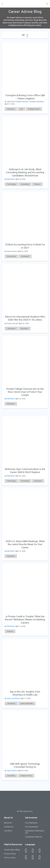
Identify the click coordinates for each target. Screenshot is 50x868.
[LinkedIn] (34, 851)
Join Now (8, 831)
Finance (37, 184)
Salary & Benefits (27, 704)
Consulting (25, 184)
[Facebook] (28, 851)
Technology (11, 184)
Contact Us (9, 827)
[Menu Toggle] (2, 4)
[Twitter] (41, 851)
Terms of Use (10, 858)
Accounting (11, 256)
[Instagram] (28, 857)
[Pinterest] (34, 857)
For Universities (32, 827)
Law (21, 109)
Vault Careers (12, 771)
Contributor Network (34, 837)
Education (11, 109)
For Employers (31, 823)
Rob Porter (10, 179)
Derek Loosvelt (12, 324)
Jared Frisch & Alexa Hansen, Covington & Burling (25, 102)
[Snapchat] (41, 857)
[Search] (47, 4)
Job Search (25, 256)
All (25, 35)
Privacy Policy (10, 854)
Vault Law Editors (13, 698)
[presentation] (25, 65)
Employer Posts (34, 109)
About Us (8, 823)
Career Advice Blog (12, 850)
